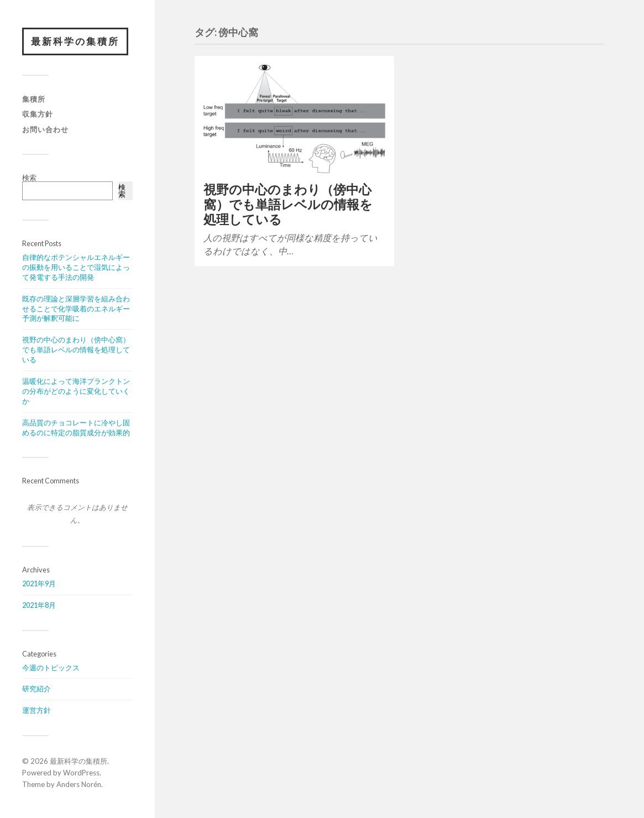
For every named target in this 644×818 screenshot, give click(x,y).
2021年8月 (39, 605)
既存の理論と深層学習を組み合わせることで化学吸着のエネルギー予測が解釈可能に (76, 309)
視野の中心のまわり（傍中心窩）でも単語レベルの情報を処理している (76, 350)
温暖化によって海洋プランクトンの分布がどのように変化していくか (76, 391)
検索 (29, 178)
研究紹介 (36, 689)
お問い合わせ (45, 129)
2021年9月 (39, 583)
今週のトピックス (51, 668)
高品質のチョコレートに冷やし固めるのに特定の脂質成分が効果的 (76, 428)
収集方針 (38, 114)
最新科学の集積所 (75, 41)
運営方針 (36, 710)
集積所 (34, 99)
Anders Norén (79, 784)
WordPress (81, 773)
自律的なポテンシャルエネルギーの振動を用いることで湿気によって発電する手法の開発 (76, 267)
